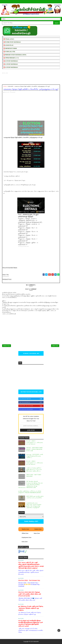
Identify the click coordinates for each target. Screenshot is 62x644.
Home (5, 86)
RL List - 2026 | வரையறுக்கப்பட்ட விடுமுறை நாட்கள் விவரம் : (35, 463)
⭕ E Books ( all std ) (9, 39)
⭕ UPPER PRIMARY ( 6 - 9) (11, 58)
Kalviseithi (36, 641)
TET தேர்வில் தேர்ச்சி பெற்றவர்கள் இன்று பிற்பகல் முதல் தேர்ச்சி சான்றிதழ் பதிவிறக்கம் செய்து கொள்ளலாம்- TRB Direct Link (31, 485)
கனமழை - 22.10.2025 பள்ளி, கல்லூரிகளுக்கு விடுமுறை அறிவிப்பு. (35, 456)
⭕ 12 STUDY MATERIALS (11, 67)
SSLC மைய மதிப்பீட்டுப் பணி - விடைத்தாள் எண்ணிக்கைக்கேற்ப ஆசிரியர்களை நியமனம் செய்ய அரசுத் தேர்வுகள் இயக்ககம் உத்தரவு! (31, 565)
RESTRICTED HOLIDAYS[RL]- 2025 (31, 392)
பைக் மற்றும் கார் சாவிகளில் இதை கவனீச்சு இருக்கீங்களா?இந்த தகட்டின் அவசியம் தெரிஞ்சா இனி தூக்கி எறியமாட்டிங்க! (30, 623)
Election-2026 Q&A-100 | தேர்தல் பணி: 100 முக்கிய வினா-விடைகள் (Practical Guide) (30, 594)
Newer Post (7, 346)
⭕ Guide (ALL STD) (9, 52)
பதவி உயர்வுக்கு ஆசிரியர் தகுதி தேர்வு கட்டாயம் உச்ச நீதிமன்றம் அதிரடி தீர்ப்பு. (34, 469)
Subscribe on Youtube (31, 406)
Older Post (55, 346)
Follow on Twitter (31, 399)
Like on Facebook (31, 402)
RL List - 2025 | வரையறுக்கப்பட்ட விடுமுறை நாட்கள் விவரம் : (35, 442)
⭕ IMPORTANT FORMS (10, 48)
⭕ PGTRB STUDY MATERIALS (12, 42)
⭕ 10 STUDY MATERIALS (11, 61)
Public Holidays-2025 (31, 521)
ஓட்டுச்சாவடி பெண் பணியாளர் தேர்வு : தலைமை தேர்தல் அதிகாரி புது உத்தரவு (31, 608)
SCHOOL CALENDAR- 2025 (31, 353)
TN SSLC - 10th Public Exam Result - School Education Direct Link (34, 449)
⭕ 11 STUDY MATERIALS (11, 64)
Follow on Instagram (31, 409)
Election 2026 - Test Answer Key (29, 580)
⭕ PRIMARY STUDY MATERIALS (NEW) (15, 55)
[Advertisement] (31, 79)
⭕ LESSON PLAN (8, 45)
